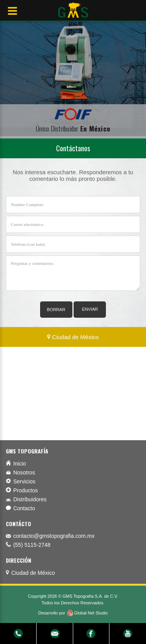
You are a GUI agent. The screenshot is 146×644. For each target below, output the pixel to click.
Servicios (21, 481)
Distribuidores (26, 499)
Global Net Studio (91, 613)
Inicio (16, 464)
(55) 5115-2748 (32, 545)
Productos (22, 490)
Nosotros (20, 472)
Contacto (20, 508)
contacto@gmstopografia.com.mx (54, 536)
